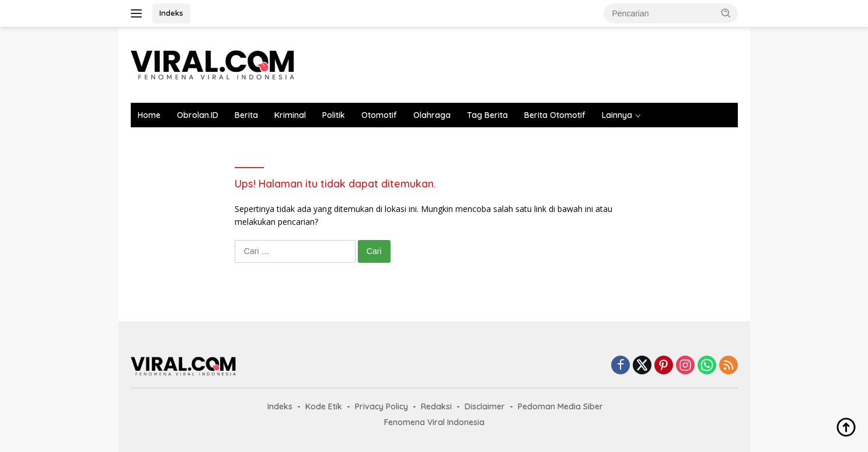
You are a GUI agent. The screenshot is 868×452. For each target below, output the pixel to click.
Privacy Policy (381, 406)
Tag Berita (487, 115)
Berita (246, 115)
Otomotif (379, 115)
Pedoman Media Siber (560, 406)
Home (149, 115)
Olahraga (432, 115)
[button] (726, 13)
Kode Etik (324, 406)
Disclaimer (485, 406)
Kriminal (290, 115)
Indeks (171, 13)
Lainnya (617, 115)
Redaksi (436, 406)
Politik (334, 115)
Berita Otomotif (555, 115)
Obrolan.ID (198, 115)
